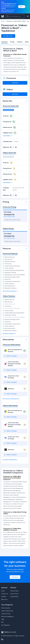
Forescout (11, 78)
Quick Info (5, 42)
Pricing (12, 42)
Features (20, 42)
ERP (2, 622)
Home (3, 591)
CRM (3, 619)
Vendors (4, 597)
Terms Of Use (14, 594)
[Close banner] (27, 7)
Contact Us (5, 594)
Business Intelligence (7, 617)
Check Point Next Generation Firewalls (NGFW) (14, 364)
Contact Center (6, 614)
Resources (4, 599)
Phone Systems (6, 608)
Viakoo (10, 89)
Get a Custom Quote (9, 217)
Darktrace (11, 389)
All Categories (5, 625)
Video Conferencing (7, 611)
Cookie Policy (14, 597)
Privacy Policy (14, 591)
